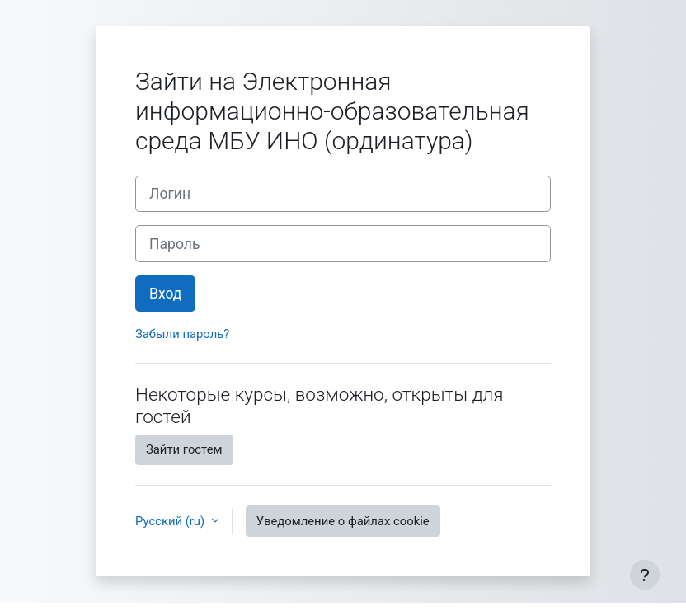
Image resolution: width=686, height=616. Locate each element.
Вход (165, 294)
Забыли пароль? (182, 334)
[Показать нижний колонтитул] (645, 575)
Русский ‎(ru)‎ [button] (171, 521)
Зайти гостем (184, 449)
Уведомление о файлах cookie (343, 521)
